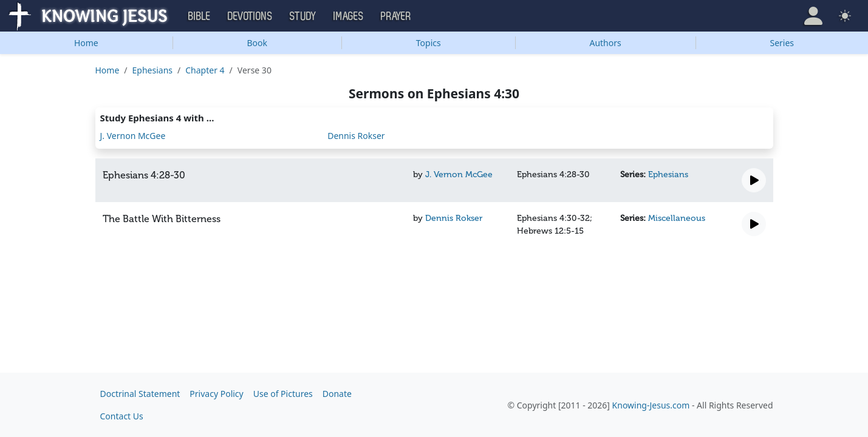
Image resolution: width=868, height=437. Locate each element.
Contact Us (122, 416)
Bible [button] (200, 16)
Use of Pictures (283, 394)
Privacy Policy (216, 394)
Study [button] (303, 16)
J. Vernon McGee (133, 136)
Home (86, 43)
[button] (813, 16)
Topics (429, 43)
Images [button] (349, 16)
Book (257, 43)
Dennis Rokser (356, 136)
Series (782, 43)
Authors (605, 43)
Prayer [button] (396, 16)
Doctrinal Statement (140, 394)
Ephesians (152, 70)
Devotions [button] (250, 16)
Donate (337, 394)
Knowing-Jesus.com (651, 405)
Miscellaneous (677, 218)
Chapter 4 (205, 70)
